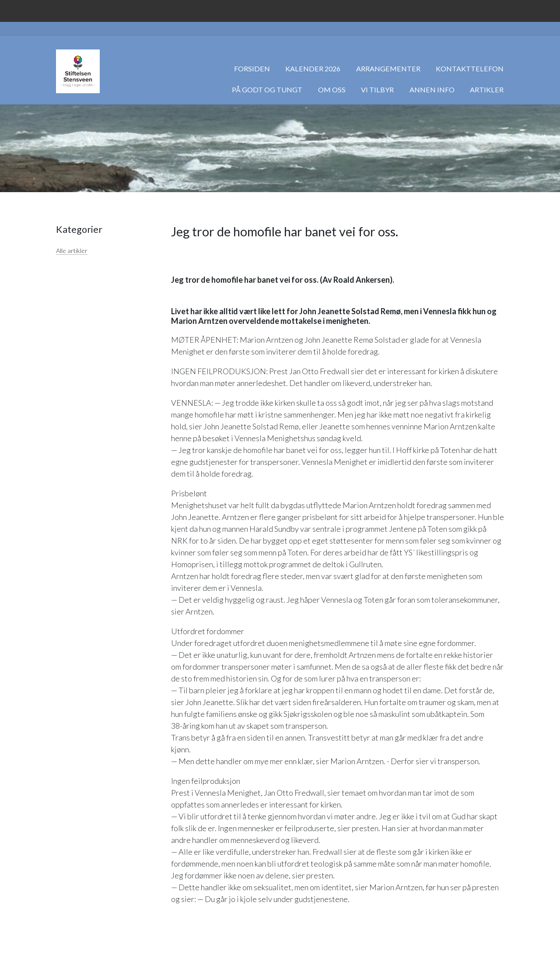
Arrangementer (388, 68)
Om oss (332, 90)
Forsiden (252, 68)
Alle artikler (72, 251)
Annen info (432, 90)
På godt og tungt (267, 90)
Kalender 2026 (313, 68)
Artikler (487, 90)
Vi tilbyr (377, 90)
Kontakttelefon (470, 68)
